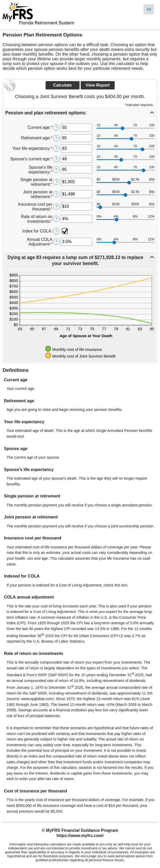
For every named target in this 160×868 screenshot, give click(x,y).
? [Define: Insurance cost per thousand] (56, 207)
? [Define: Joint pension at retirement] (56, 194)
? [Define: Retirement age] (56, 138)
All (149, 9)
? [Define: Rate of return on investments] (56, 219)
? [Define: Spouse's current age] (56, 159)
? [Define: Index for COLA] (56, 231)
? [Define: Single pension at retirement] (56, 182)
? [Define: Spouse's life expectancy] (56, 170)
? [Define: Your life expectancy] (56, 149)
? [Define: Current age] (56, 128)
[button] (80, 113)
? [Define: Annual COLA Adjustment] (56, 242)
